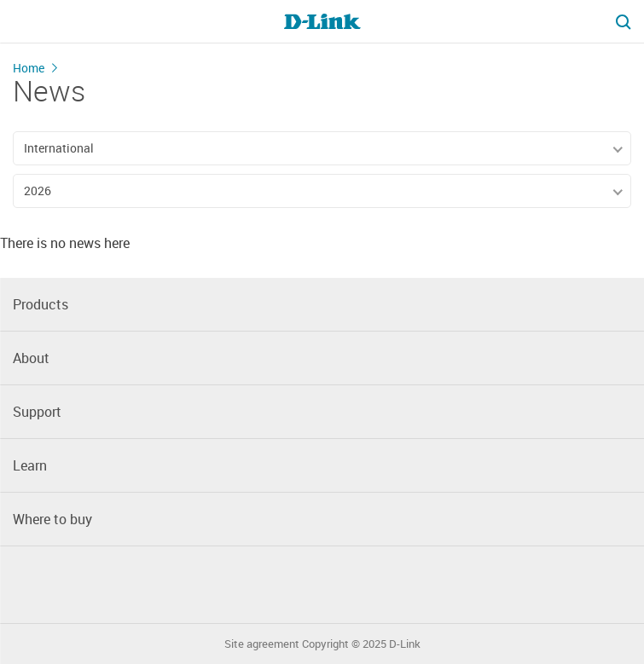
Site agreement (262, 644)
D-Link (405, 644)
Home (29, 68)
